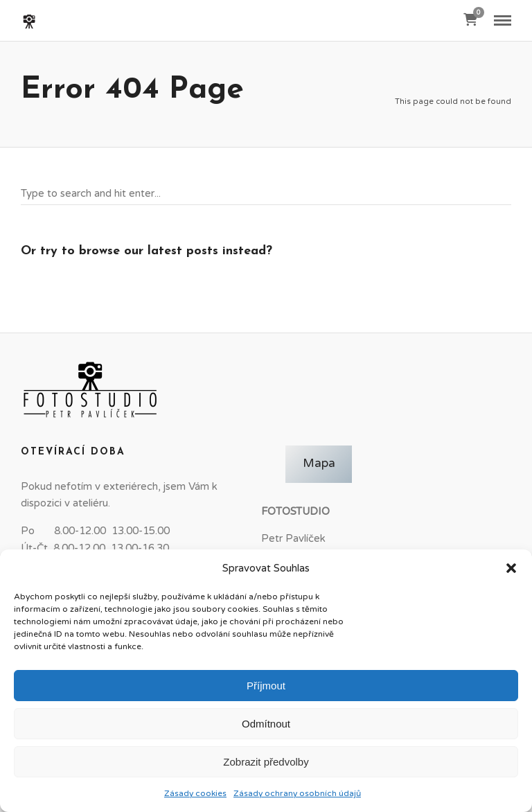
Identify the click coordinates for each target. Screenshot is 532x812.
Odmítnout (266, 724)
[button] (511, 568)
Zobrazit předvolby (266, 762)
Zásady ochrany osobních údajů (297, 793)
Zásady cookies (195, 793)
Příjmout (266, 686)
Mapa (319, 464)
